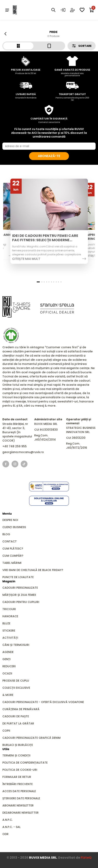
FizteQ (86, 858)
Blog (6, 534)
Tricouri (9, 609)
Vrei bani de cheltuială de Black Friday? (33, 570)
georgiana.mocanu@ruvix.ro (23, 452)
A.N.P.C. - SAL (11, 827)
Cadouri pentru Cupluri (21, 602)
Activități (10, 638)
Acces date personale (19, 791)
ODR (5, 834)
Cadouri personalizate (20, 588)
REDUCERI (9, 666)
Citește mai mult (26, 259)
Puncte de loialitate (18, 577)
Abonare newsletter (18, 805)
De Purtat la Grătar (18, 723)
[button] (38, 282)
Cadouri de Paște (16, 716)
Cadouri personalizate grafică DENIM (31, 738)
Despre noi (10, 520)
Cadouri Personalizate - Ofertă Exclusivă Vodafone (43, 702)
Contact (10, 541)
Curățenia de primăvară (21, 709)
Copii (6, 731)
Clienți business (14, 527)
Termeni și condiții (16, 755)
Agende (8, 652)
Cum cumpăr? (13, 556)
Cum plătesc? (13, 549)
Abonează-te (49, 156)
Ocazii (7, 673)
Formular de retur (17, 777)
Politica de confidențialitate (25, 763)
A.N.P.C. (7, 820)
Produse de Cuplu (16, 681)
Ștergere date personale (21, 798)
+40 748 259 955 (15, 446)
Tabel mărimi (12, 563)
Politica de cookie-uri (20, 770)
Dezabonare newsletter (21, 813)
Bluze (6, 623)
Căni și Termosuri (16, 645)
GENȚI (6, 659)
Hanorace (10, 616)
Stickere (9, 631)
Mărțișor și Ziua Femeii (19, 595)
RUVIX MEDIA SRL (43, 858)
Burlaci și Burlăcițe (18, 745)
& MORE (8, 695)
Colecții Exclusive (16, 688)
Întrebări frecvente (18, 784)
